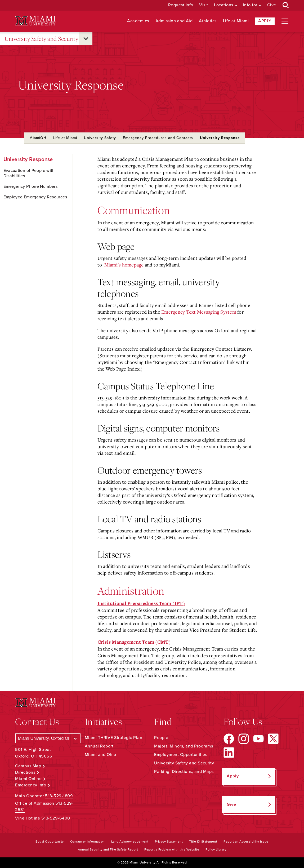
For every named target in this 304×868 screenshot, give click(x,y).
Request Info (181, 5)
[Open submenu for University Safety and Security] (86, 39)
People (161, 738)
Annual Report (99, 746)
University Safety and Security (41, 39)
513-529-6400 (56, 818)
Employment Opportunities (181, 755)
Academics (138, 21)
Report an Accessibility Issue (246, 842)
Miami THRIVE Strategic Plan (114, 738)
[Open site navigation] (285, 21)
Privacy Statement (169, 842)
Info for (250, 5)
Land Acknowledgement (130, 842)
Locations (224, 5)
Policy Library (216, 849)
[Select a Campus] (48, 738)
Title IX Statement (203, 842)
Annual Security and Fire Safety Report (108, 849)
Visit (204, 5)
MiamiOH (38, 138)
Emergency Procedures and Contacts (158, 138)
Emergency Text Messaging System (199, 312)
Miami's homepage (124, 265)
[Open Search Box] (286, 5)
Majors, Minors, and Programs (184, 746)
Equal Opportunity (50, 842)
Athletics (208, 21)
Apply (265, 21)
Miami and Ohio (100, 755)
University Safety (100, 138)
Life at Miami (236, 21)
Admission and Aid (174, 21)
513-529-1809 (59, 796)
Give (272, 5)
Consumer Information (88, 842)
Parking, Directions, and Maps (184, 772)
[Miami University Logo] (35, 21)
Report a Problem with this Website (172, 849)
